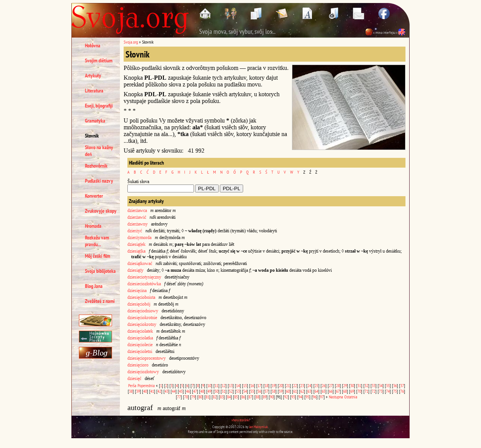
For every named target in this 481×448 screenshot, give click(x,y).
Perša (132, 385)
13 (231, 385)
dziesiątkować (140, 263)
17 (259, 385)
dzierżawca (137, 210)
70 (359, 391)
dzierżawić (137, 217)
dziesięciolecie (140, 345)
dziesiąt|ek (136, 244)
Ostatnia (351, 397)
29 (345, 385)
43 (166, 391)
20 (281, 385)
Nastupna (336, 397)
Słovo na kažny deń (99, 151)
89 (265, 397)
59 (281, 391)
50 (216, 391)
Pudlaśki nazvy (99, 181)
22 (295, 385)
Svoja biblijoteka (100, 271)
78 (186, 397)
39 (138, 391)
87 (250, 397)
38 (131, 391)
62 (302, 391)
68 (345, 391)
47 (195, 391)
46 (188, 391)
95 (307, 397)
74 (388, 391)
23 (302, 385)
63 (309, 391)
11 (216, 385)
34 (381, 385)
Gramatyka (95, 121)
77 (179, 397)
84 (229, 397)
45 (181, 391)
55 (252, 391)
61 (295, 391)
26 (324, 385)
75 (395, 391)
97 (322, 397)
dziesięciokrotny (142, 324)
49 (209, 391)
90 (272, 397)
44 (174, 391)
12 (224, 385)
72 (374, 391)
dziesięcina (137, 291)
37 (402, 385)
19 (274, 385)
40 (145, 391)
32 (366, 385)
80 (200, 397)
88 (257, 397)
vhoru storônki (240, 420)
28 (338, 385)
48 (202, 391)
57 (266, 391)
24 (309, 385)
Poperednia (146, 385)
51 (224, 391)
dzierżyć (135, 231)
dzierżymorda (139, 238)
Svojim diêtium (99, 61)
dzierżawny (138, 224)
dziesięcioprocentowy (147, 358)
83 (222, 397)
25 (316, 385)
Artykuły (93, 76)
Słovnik (92, 136)
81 (207, 397)
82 (215, 397)
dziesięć (134, 378)
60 (288, 391)
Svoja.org (131, 42)
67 (338, 391)
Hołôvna (93, 45)
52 (231, 391)
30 (352, 385)
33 (374, 385)
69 (352, 391)
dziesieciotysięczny (144, 277)
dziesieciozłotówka (144, 284)
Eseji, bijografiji (99, 106)
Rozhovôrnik (96, 166)
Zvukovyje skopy (101, 211)
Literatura (94, 91)
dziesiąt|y (135, 270)
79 (193, 397)
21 (288, 385)
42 (159, 391)
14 (238, 385)
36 (395, 385)
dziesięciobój (139, 304)
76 (402, 391)
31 (359, 385)
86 (243, 397)
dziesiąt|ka (136, 251)
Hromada (93, 226)
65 (324, 391)
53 (238, 391)
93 (293, 397)
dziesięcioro (138, 365)
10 (209, 385)
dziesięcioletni (140, 351)
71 (366, 391)
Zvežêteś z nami (100, 301)
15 (245, 385)
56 (259, 391)
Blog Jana (94, 286)
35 (388, 385)
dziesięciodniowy (143, 311)
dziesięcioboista (141, 297)
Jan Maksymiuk (259, 427)
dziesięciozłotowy (143, 372)
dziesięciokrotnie (142, 318)
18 (266, 385)
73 (381, 391)
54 (245, 391)
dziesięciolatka (140, 338)
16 (252, 385)
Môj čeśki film (98, 256)
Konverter (94, 196)
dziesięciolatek (140, 331)
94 (300, 397)
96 (315, 397)
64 (316, 391)
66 (331, 391)
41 (152, 391)
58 (274, 391)
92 (286, 397)
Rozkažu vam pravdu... (97, 241)
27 (331, 385)
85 (236, 397)
